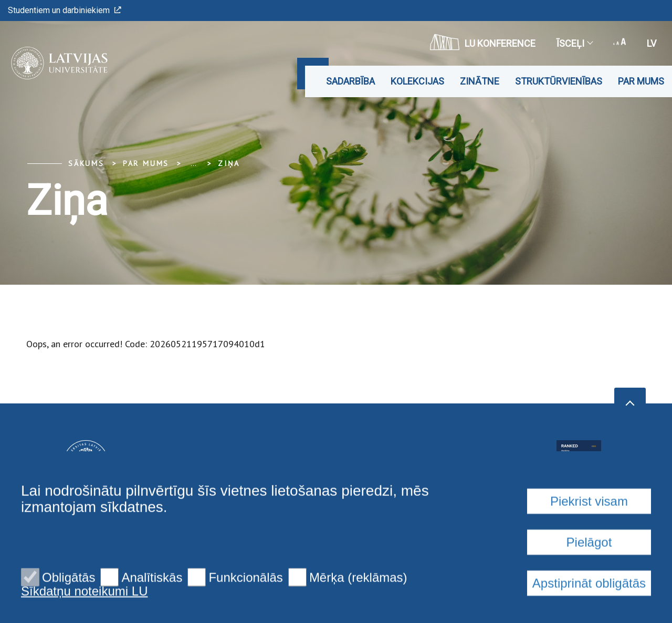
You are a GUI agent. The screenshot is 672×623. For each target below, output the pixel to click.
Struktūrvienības (559, 81)
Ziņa (229, 163)
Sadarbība (350, 81)
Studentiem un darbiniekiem (65, 10)
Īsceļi (574, 43)
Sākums (86, 163)
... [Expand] (193, 163)
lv (652, 43)
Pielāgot (589, 609)
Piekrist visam (589, 568)
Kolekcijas (417, 81)
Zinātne (480, 81)
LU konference (483, 42)
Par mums (641, 81)
